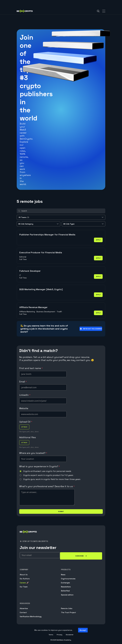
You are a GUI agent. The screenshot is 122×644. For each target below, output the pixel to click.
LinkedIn (25, 395)
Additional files (28, 437)
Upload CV (26, 422)
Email (23, 382)
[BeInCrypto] (28, 535)
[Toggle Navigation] (104, 11)
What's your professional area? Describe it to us (47, 486)
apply (98, 240)
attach (24, 427)
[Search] (98, 11)
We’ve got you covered (91, 329)
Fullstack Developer (30, 271)
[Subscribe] (81, 556)
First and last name (31, 368)
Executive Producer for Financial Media (41, 252)
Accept (83, 630)
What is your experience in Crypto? (40, 466)
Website (24, 408)
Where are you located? (33, 453)
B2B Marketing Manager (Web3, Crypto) (41, 289)
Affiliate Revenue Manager (33, 307)
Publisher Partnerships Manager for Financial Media (47, 235)
